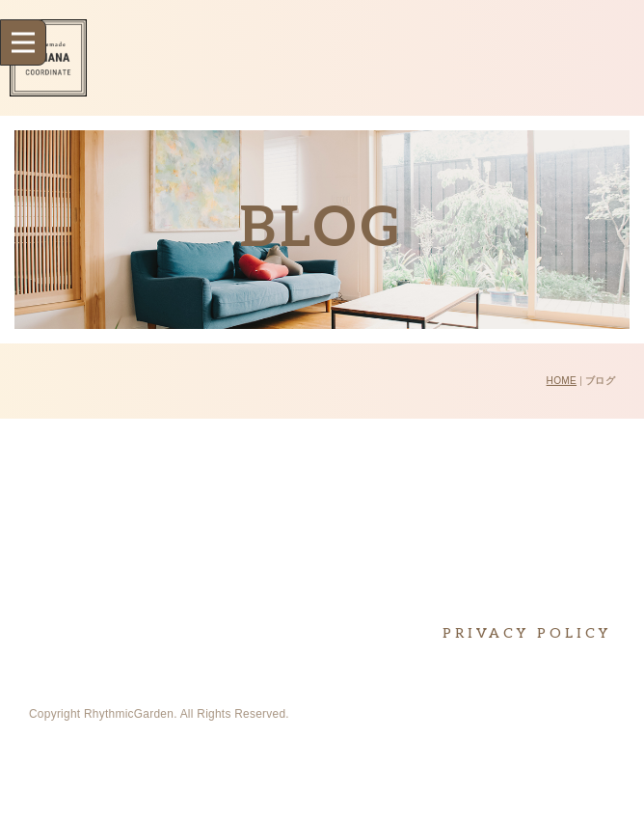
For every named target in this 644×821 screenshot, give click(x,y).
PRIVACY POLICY (527, 633)
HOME (562, 381)
